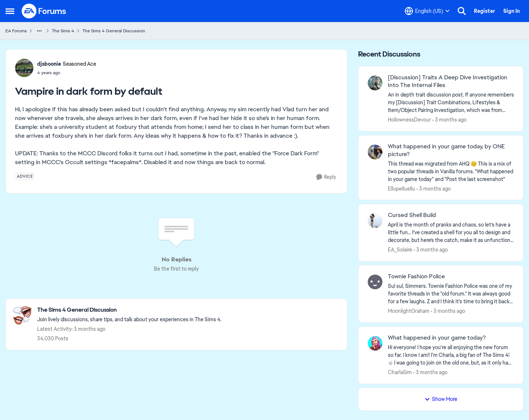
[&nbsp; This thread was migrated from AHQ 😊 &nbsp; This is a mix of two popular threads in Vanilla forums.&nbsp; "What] (451, 171)
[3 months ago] (449, 120)
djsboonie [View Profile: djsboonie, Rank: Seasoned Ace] (49, 64)
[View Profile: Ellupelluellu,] (375, 152)
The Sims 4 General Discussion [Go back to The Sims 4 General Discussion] (114, 31)
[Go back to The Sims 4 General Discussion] (129, 310)
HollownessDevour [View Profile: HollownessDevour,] (409, 120)
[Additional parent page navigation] (39, 31)
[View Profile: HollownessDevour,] (375, 83)
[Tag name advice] (25, 176)
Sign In (512, 11)
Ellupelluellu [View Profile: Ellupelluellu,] (402, 188)
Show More (441, 399)
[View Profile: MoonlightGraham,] (375, 282)
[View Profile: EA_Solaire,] (375, 221)
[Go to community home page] (44, 11)
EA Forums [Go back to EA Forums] (16, 31)
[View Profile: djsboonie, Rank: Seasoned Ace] (24, 68)
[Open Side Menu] (10, 11)
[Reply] (326, 177)
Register (485, 11)
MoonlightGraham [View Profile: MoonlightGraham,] (409, 311)
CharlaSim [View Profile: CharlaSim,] (400, 372)
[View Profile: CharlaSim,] (375, 343)
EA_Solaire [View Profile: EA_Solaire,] (400, 250)
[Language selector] (427, 11)
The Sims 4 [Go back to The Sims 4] (63, 31)
